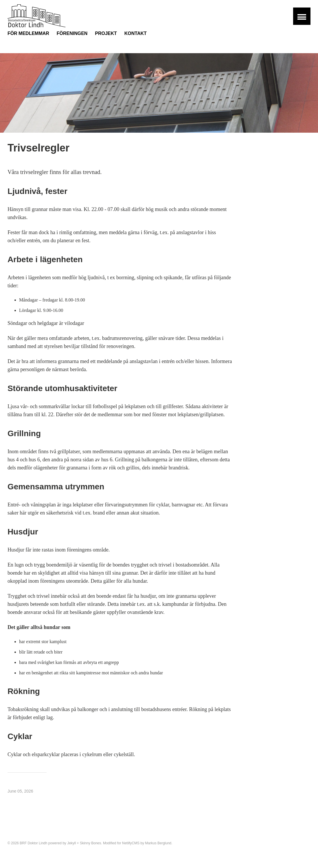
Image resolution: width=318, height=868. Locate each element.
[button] (302, 16)
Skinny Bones (90, 843)
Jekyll (71, 843)
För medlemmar (28, 33)
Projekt (106, 33)
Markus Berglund (158, 843)
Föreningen (72, 33)
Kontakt (136, 33)
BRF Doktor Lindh (33, 843)
